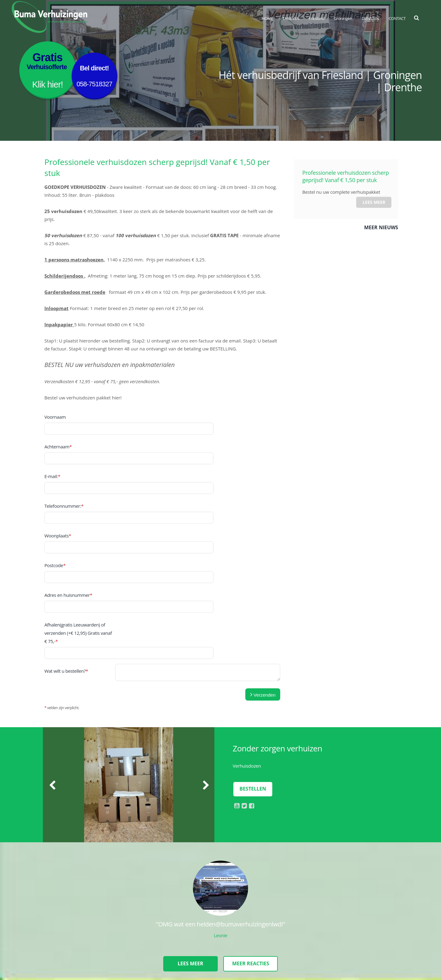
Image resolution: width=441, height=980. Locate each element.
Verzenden (263, 591)
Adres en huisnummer (68, 518)
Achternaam (58, 434)
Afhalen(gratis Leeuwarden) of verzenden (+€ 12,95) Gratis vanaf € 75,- (78, 543)
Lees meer (374, 202)
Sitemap (50, 952)
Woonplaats (58, 484)
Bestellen (253, 685)
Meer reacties (251, 860)
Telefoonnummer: (64, 467)
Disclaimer (71, 952)
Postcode (55, 501)
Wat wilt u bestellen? (66, 567)
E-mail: (52, 451)
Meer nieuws (381, 227)
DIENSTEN (370, 18)
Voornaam (55, 417)
